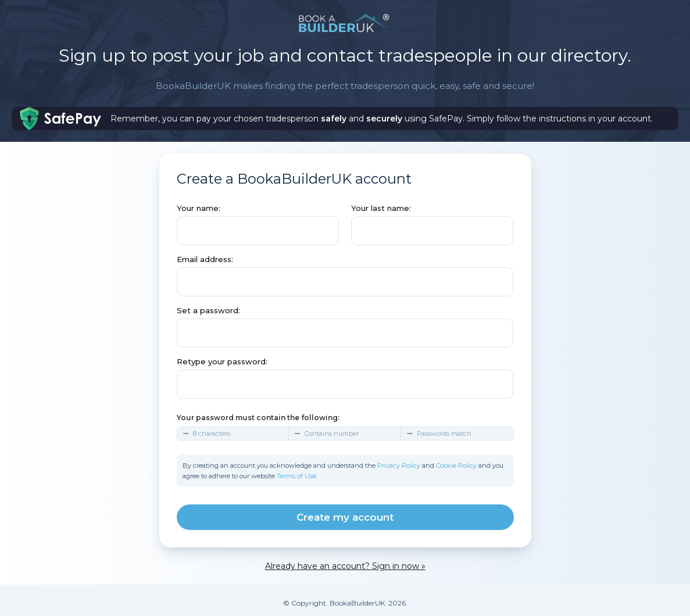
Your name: (199, 208)
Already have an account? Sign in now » (345, 566)
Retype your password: (222, 361)
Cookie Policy (456, 465)
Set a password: (208, 310)
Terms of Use (296, 476)
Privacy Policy (399, 465)
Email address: (205, 259)
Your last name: (381, 208)
